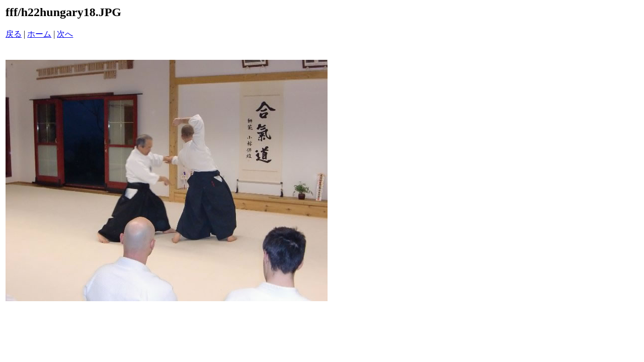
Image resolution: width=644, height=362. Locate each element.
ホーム (39, 34)
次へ (65, 34)
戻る (14, 34)
